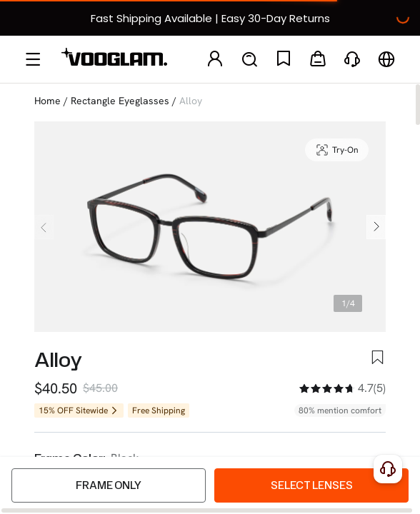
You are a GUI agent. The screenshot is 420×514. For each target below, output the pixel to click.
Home (47, 101)
